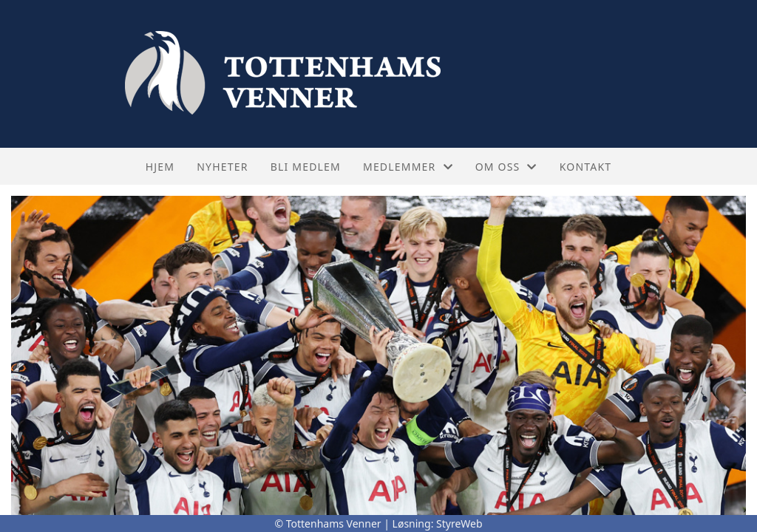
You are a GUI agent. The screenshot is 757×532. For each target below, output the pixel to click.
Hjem (160, 167)
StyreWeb (459, 524)
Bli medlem (306, 167)
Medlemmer (408, 167)
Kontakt (586, 167)
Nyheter (222, 167)
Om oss (506, 167)
